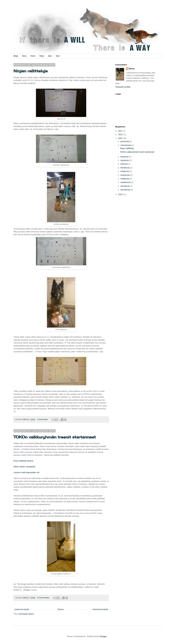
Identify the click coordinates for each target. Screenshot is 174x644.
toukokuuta (125, 175)
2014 (121, 194)
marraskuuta (126, 145)
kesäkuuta (125, 171)
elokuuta (124, 164)
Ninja (42, 56)
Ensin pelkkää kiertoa (23, 461)
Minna (132, 69)
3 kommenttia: (43, 419)
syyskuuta (125, 160)
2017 (121, 131)
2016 (121, 135)
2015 (121, 138)
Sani (58, 56)
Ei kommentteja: (44, 598)
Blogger (104, 636)
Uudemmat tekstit (22, 609)
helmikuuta (125, 186)
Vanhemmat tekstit (100, 609)
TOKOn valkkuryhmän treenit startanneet (55, 437)
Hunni (33, 56)
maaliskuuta (126, 182)
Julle (50, 56)
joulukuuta (125, 141)
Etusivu (61, 609)
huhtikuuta (125, 179)
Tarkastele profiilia (123, 87)
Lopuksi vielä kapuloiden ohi (26, 472)
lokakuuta (125, 157)
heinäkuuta (125, 168)
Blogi (16, 56)
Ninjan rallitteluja (31, 71)
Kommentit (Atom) (26, 614)
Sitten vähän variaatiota (24, 467)
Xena (24, 56)
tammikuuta (126, 190)
